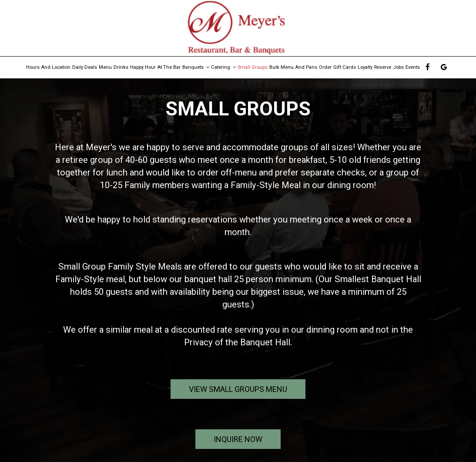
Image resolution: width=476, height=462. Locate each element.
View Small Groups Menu (238, 389)
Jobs (398, 67)
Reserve (383, 67)
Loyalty (365, 67)
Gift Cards (345, 67)
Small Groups (253, 67)
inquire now (229, 441)
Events (413, 67)
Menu (105, 67)
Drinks (121, 67)
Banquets (196, 67)
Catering (223, 67)
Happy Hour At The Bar (155, 67)
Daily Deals (85, 67)
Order (325, 67)
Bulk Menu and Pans (293, 67)
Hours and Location (48, 67)
